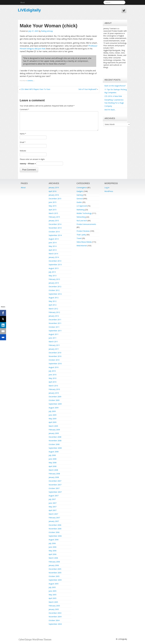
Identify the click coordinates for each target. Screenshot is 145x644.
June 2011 (53, 338)
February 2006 (54, 562)
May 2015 (53, 206)
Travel (79, 238)
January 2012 (54, 316)
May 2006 (53, 551)
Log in (107, 188)
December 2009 (55, 397)
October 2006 (54, 532)
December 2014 (55, 224)
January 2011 (54, 349)
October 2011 (54, 327)
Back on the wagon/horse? (115, 86)
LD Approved (82, 206)
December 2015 (55, 199)
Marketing (81, 210)
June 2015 (53, 202)
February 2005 (54, 606)
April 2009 (53, 422)
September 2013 (55, 265)
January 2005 (54, 609)
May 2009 (53, 419)
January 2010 (54, 393)
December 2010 (55, 353)
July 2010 (52, 371)
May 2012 (53, 301)
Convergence (82, 188)
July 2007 (52, 499)
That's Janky (81, 235)
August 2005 (54, 584)
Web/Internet (82, 246)
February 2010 (54, 389)
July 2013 (52, 272)
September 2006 (55, 536)
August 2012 (54, 298)
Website (23, 151)
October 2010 (54, 360)
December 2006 (55, 525)
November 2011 (55, 323)
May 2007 (53, 507)
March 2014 (53, 254)
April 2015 (53, 210)
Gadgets (80, 191)
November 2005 (55, 573)
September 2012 (55, 294)
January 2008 (54, 477)
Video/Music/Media (84, 242)
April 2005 (53, 598)
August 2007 (54, 496)
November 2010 (55, 356)
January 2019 (54, 188)
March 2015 (53, 213)
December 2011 (55, 320)
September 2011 (55, 331)
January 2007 (54, 521)
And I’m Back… (110, 110)
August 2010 (54, 367)
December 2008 (55, 437)
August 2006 (54, 540)
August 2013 (54, 268)
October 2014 (54, 232)
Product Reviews (83, 231)
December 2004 (55, 613)
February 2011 (54, 345)
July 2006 (52, 543)
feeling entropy (47, 31)
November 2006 (55, 529)
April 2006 (53, 554)
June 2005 (53, 591)
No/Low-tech (82, 221)
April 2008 (53, 466)
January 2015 (54, 221)
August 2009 (54, 408)
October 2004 (54, 620)
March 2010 (53, 386)
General (30, 81)
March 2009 (53, 426)
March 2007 (53, 514)
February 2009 (54, 430)
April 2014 (53, 250)
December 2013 (55, 261)
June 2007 (53, 503)
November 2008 (55, 441)
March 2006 (53, 558)
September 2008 (55, 448)
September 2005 (55, 580)
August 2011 (54, 334)
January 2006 (54, 565)
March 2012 (53, 309)
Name (23, 134)
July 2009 (52, 411)
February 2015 (54, 217)
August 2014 (54, 239)
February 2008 (54, 474)
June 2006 (53, 547)
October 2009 (54, 400)
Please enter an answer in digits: (32, 159)
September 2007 (55, 492)
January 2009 (54, 433)
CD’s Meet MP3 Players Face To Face (35, 89)
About (23, 2)
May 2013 (53, 276)
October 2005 (54, 576)
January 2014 (54, 257)
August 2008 (54, 452)
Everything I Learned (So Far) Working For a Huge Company (114, 103)
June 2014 (53, 243)
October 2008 (54, 444)
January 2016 (54, 195)
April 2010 (53, 382)
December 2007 (55, 481)
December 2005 (55, 569)
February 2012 (54, 312)
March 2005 (53, 602)
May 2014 (53, 246)
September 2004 (55, 624)
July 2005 (52, 587)
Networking (81, 217)
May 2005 (53, 595)
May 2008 (53, 463)
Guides (79, 202)
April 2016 (53, 191)
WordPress (109, 191)
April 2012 (53, 305)
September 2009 (55, 404)
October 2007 (54, 488)
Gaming (80, 195)
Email (23, 142)
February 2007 (54, 518)
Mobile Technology (84, 213)
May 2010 (53, 378)
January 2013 (54, 283)
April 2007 (53, 510)
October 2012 (54, 290)
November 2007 (55, 485)
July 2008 (52, 455)
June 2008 (53, 459)
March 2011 (53, 342)
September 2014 (55, 235)
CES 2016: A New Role (113, 96)
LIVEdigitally (29, 10)
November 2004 (55, 617)
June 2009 (53, 415)
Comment (24, 109)
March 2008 (53, 470)
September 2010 (55, 364)
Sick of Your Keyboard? (88, 89)
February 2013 (54, 279)
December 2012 (55, 287)
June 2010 (53, 375)
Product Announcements (86, 224)
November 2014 (55, 228)
